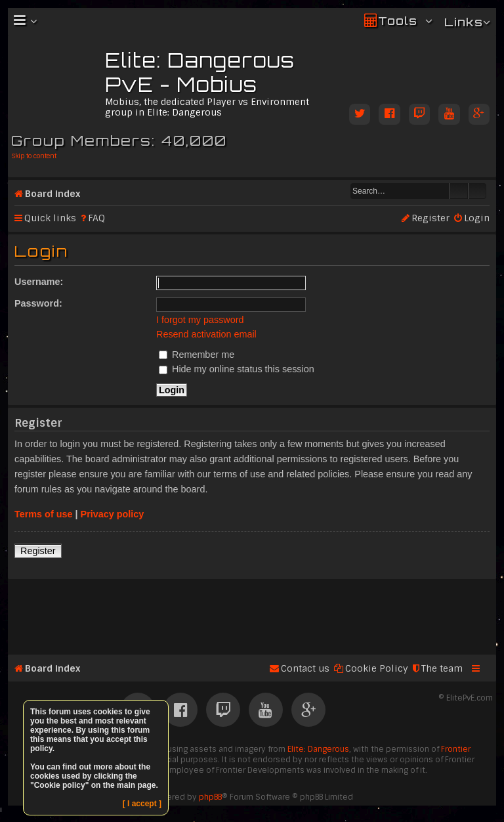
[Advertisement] (252, 611)
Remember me (197, 355)
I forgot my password (200, 320)
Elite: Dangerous (318, 749)
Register (38, 551)
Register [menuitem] (430, 218)
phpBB (210, 797)
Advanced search (477, 191)
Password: (38, 303)
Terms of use (44, 514)
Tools (398, 21)
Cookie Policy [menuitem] (377, 668)
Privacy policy (113, 514)
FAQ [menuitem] (96, 218)
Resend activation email (206, 334)
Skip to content (34, 156)
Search (459, 191)
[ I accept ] (142, 804)
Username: (39, 282)
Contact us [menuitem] (305, 668)
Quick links (50, 218)
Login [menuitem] (477, 218)
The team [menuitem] (442, 668)
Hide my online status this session (237, 369)
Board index (52, 194)
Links (464, 22)
